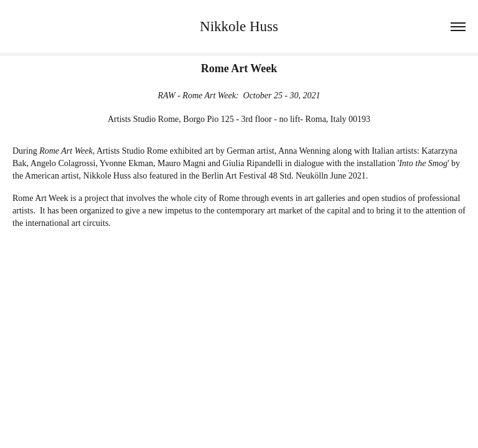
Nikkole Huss (239, 26)
